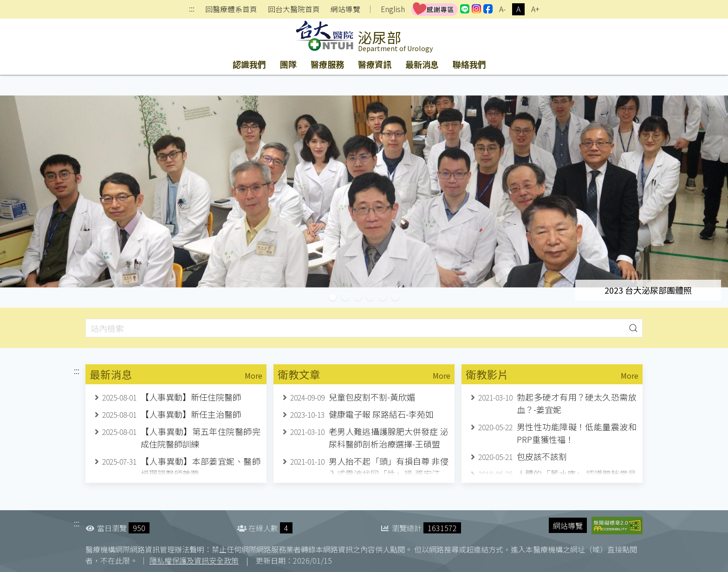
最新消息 (422, 64)
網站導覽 (345, 9)
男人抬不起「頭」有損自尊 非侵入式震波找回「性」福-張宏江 (389, 467)
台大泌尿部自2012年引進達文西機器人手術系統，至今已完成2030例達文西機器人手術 (386, 297)
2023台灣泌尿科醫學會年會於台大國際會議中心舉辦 (399, 297)
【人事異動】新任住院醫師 (191, 397)
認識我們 (249, 64)
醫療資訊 (375, 64)
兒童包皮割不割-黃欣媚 (372, 397)
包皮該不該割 (542, 456)
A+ (535, 9)
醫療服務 (327, 64)
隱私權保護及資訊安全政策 (194, 560)
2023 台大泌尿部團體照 (336, 297)
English (393, 9)
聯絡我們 (469, 64)
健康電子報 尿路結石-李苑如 (381, 414)
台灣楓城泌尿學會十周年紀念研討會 (361, 297)
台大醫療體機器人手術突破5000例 (348, 297)
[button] (633, 328)
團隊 (288, 64)
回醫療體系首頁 (231, 9)
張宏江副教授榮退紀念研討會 (374, 297)
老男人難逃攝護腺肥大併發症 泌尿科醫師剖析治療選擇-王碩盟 (389, 437)
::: (192, 10)
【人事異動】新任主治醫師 (191, 414)
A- (502, 9)
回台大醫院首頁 (294, 9)
